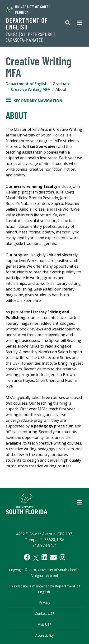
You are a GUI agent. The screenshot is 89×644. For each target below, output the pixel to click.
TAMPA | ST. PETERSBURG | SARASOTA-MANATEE (30, 37)
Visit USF (45, 624)
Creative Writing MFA (31, 89)
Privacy (45, 603)
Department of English (27, 24)
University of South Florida (28, 9)
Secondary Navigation (34, 101)
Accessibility (44, 635)
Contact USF (44, 613)
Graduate (62, 84)
